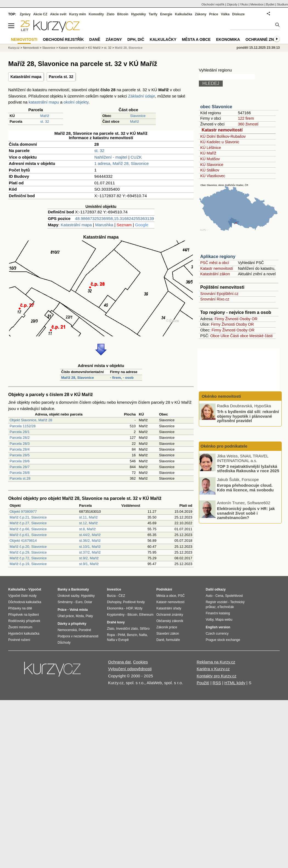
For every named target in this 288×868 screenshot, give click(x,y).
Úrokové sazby (68, 596)
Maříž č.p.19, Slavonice (28, 564)
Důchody (64, 643)
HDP (129, 608)
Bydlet (270, 4)
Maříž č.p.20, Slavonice (28, 547)
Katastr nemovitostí (222, 130)
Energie (166, 14)
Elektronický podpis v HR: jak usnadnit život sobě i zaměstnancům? (246, 513)
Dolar (88, 602)
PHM (121, 635)
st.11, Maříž (88, 517)
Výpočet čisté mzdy (22, 596)
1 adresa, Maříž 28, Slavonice (122, 163)
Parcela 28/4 (20, 449)
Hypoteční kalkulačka (24, 634)
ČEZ (122, 596)
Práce (214, 14)
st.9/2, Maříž (89, 558)
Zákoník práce (167, 627)
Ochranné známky (265, 39)
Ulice (225, 336)
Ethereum (146, 615)
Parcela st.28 (20, 478)
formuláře (173, 640)
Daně (95, 39)
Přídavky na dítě (20, 608)
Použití (203, 683)
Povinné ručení (19, 640)
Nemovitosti (31, 48)
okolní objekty (76, 102)
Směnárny (65, 602)
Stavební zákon (168, 634)
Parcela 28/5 (20, 455)
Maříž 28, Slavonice (77, 378)
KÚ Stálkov (210, 170)
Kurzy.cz (14, 48)
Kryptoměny (116, 615)
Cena (219, 596)
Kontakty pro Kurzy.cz (217, 676)
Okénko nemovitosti (221, 396)
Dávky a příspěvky (72, 624)
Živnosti (232, 319)
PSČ (181, 596)
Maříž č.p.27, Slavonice (28, 523)
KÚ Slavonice (212, 165)
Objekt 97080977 (23, 512)
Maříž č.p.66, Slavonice (28, 529)
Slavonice (138, 116)
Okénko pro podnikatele (224, 446)
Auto (209, 596)
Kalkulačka (184, 14)
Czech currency (217, 634)
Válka (225, 14)
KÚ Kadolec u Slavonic (220, 142)
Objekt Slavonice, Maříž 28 (31, 420)
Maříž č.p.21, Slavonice (28, 517)
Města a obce (196, 39)
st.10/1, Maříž (90, 547)
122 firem (246, 118)
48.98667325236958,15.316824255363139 (115, 218)
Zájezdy (232, 4)
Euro (79, 602)
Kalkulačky (163, 39)
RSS (217, 683)
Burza (111, 596)
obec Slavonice (216, 107)
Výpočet (35, 589)
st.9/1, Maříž (89, 564)
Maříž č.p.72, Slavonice (28, 558)
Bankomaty (80, 589)
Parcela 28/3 (20, 444)
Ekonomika (228, 39)
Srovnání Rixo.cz (215, 299)
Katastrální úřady (169, 608)
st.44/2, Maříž (90, 535)
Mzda (80, 616)
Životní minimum (20, 627)
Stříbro (145, 629)
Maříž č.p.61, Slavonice (28, 535)
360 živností (248, 124)
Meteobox (257, 4)
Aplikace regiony (218, 257)
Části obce (239, 336)
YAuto (244, 4)
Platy (89, 616)
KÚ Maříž (208, 153)
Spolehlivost (234, 596)
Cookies (140, 662)
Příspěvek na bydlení (24, 615)
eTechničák (226, 607)
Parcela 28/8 (20, 473)
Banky (63, 589)
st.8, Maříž (87, 529)
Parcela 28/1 (20, 432)
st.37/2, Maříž (90, 552)
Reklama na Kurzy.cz (216, 662)
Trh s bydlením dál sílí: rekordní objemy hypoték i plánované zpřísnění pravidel (248, 416)
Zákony (201, 14)
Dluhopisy (114, 602)
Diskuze (238, 14)
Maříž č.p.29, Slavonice (28, 552)
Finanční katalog (218, 613)
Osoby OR (248, 319)
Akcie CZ (40, 14)
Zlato (111, 14)
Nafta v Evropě (118, 640)
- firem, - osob (122, 378)
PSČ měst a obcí (215, 263)
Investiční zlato (127, 629)
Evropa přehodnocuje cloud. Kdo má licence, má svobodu (245, 488)
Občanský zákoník (170, 621)
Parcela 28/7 (20, 467)
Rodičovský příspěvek (24, 621)
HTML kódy (235, 683)
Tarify (153, 14)
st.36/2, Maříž (90, 541)
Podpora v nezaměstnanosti (78, 636)
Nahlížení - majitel (111, 157)
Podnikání (164, 589)
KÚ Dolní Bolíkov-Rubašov (223, 136)
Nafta (143, 635)
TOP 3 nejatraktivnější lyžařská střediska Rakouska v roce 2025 (248, 468)
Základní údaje (142, 96)
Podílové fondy (134, 602)
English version (218, 627)
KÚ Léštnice (211, 148)
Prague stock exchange (223, 640)
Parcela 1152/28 (23, 426)
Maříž (45, 116)
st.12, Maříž (88, 523)
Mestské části (261, 336)
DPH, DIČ (136, 39)
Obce (215, 336)
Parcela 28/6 (20, 461)
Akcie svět (58, 14)
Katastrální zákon (215, 274)
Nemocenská (67, 630)
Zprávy (25, 14)
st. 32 (45, 121)
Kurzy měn (77, 14)
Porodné (85, 630)
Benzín (132, 635)
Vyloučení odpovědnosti (130, 669)
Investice (114, 589)
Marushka (104, 225)
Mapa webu (224, 620)
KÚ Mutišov (210, 159)
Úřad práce (66, 616)
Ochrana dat (119, 662)
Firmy (219, 319)
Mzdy (139, 608)
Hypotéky (139, 14)
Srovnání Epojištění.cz (219, 294)
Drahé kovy (116, 622)
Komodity (96, 14)
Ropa (111, 635)
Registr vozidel (217, 602)
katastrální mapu (44, 102)
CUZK (136, 157)
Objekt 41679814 (23, 541)
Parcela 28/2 (20, 438)
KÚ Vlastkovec (213, 176)
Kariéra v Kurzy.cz (213, 669)
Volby (210, 620)
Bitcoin (123, 14)
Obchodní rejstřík (213, 4)
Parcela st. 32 (61, 77)
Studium (283, 4)
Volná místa (78, 610)
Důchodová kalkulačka (25, 602)
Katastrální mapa (26, 77)
